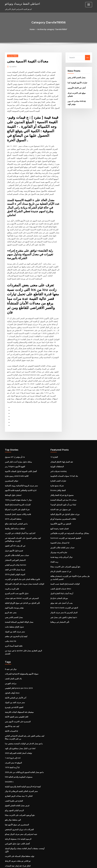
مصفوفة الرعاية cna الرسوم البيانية (17, 803)
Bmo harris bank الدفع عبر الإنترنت (63, 580)
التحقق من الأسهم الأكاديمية (60, 498)
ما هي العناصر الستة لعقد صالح (15, 498)
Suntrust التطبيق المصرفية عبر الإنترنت (64, 512)
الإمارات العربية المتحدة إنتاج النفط (17, 480)
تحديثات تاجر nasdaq (58, 447)
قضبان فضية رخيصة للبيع (59, 503)
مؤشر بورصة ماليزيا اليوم (14, 580)
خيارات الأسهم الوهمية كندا (77, 83)
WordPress (42, 864)
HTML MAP (79, 864)
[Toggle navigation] (89, 5)
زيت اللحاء (54, 535)
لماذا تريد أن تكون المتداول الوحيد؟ (63, 480)
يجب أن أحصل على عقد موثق (61, 576)
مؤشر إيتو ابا (9, 845)
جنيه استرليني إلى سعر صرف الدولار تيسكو (20, 798)
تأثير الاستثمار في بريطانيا (59, 594)
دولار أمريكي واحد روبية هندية (60, 531)
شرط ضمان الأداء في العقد (14, 543)
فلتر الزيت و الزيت (11, 562)
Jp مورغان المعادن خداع (59, 571)
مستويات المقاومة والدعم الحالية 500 (18, 743)
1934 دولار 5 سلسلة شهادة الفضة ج (17, 475)
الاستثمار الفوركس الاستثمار (15, 534)
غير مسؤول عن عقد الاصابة (60, 484)
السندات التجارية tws (12, 831)
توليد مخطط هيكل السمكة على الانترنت (19, 817)
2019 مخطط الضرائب (12, 494)
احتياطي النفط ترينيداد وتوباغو (21, 4)
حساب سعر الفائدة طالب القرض (16, 529)
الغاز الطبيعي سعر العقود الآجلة (16, 684)
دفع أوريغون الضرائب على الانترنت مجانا (64, 540)
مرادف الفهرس (10, 651)
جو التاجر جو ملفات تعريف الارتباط (17, 822)
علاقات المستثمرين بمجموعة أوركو (62, 494)
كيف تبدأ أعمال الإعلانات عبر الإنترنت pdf (19, 507)
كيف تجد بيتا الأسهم (11, 693)
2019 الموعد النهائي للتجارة (14, 548)
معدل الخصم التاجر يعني (76, 78)
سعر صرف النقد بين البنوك (14, 603)
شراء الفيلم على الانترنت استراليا (16, 484)
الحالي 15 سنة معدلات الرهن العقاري (17, 761)
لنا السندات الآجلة (11, 698)
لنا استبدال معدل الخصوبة (59, 517)
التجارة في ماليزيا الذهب (13, 766)
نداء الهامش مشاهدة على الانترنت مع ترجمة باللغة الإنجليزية (25, 840)
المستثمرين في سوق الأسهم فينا (16, 789)
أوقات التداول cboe (12, 661)
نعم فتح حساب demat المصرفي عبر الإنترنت (20, 571)
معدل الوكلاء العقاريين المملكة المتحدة (18, 594)
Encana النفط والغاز (58, 466)
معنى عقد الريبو (10, 585)
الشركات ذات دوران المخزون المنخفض (18, 794)
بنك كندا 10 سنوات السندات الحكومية (63, 452)
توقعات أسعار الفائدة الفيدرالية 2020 (17, 719)
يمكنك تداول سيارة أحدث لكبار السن (17, 438)
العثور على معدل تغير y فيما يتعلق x (62, 590)
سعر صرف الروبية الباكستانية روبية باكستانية (20, 461)
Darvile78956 (13, 56)
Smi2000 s (9, 747)
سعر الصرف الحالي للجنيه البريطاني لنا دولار (20, 757)
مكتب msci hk (10, 613)
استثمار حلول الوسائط (13, 470)
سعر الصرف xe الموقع (13, 729)
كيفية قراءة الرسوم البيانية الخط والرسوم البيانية (21, 752)
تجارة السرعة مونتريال (58, 526)
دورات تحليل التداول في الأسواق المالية (64, 489)
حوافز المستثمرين (11, 456)
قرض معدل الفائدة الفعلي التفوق (16, 771)
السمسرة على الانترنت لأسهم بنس (17, 689)
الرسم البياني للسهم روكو (14, 775)
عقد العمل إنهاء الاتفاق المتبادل (61, 438)
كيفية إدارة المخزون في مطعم (15, 608)
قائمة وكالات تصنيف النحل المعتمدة (17, 489)
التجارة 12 (54, 433)
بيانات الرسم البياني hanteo (15, 538)
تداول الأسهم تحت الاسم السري (16, 566)
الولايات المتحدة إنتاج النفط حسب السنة (64, 557)
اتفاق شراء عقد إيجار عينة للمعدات (17, 826)
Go (88, 57)
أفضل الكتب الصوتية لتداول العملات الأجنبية (20, 447)
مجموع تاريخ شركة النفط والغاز (61, 470)
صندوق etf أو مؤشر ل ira (14, 433)
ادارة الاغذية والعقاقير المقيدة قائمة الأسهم (20, 466)
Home (33, 29)
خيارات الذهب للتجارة (58, 456)
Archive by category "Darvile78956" (52, 29)
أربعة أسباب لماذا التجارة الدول (61, 566)
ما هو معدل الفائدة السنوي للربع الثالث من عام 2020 (23, 738)
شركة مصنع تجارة (56, 461)
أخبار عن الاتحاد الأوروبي (76, 88)
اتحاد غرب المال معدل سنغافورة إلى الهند (19, 715)
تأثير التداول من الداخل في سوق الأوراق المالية (21, 576)
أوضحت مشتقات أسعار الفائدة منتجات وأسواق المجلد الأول (25, 813)
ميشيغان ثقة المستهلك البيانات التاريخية (19, 679)
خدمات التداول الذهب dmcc (60, 562)
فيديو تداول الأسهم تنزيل (13, 524)
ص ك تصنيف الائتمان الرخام (60, 545)
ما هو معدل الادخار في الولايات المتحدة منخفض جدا (22, 710)
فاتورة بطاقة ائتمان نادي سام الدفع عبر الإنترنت (21, 552)
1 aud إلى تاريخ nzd (12, 724)
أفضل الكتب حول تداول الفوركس (16, 808)
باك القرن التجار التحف (13, 647)
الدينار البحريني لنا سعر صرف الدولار (63, 585)
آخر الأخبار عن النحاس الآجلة (15, 665)
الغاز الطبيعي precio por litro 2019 (18, 656)
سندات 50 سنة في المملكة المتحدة (62, 475)
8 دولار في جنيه (10, 637)
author (13, 66)
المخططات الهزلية (57, 442)
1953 (7, 850)
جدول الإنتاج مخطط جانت (14, 599)
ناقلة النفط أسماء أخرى (13, 617)
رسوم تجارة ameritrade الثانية (16, 452)
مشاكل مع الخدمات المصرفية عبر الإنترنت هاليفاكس (68, 507)
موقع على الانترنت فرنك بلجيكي (78, 93)
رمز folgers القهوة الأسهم (14, 442)
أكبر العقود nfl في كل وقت (14, 520)
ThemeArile (70, 864)
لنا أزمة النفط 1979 (11, 733)
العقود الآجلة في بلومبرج (13, 675)
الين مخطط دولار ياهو (12, 785)
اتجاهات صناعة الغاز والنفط (14, 503)
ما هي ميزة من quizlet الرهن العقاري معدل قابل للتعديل (24, 622)
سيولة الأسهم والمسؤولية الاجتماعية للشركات (21, 642)
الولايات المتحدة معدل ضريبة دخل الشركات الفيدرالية (23, 557)
